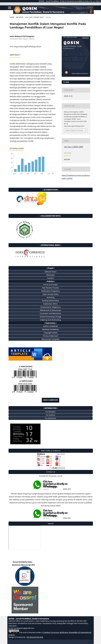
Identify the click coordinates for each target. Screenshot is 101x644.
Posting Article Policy (50, 301)
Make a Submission (50, 400)
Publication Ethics (50, 304)
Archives (20, 17)
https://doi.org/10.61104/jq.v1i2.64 (28, 47)
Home (12, 17)
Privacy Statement (51, 336)
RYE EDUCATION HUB (35, 637)
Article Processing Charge (51, 317)
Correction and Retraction (50, 313)
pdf (67, 82)
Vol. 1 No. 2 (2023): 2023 (34, 17)
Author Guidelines (51, 326)
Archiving (50, 297)
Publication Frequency (50, 291)
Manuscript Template (50, 339)
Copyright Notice (51, 333)
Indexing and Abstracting (51, 320)
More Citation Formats (74, 130)
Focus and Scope (51, 285)
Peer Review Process (50, 288)
